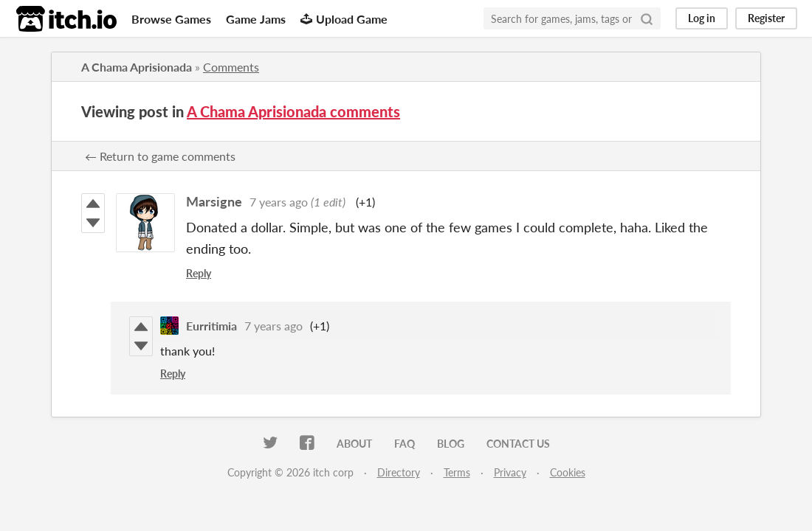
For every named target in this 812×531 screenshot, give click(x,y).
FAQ (405, 444)
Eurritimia (211, 326)
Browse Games (171, 19)
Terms (457, 472)
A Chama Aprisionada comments (293, 111)
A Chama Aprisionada (137, 67)
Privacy (510, 472)
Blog (451, 444)
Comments (231, 67)
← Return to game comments (160, 156)
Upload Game (344, 19)
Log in (702, 18)
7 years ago (279, 202)
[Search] (647, 18)
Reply (199, 273)
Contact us (518, 444)
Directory (399, 472)
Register (766, 18)
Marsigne (214, 201)
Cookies (568, 472)
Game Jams (256, 19)
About (354, 444)
